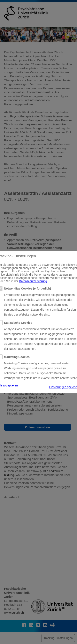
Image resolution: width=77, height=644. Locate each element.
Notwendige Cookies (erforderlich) (28, 288)
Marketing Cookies (17, 357)
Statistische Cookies (18, 323)
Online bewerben (37, 427)
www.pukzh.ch (14, 613)
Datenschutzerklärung (33, 281)
